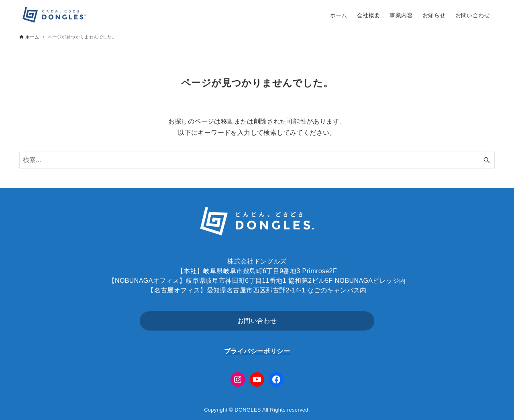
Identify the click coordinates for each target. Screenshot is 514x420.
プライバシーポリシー (257, 351)
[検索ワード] (257, 160)
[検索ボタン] (487, 160)
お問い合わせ (257, 321)
